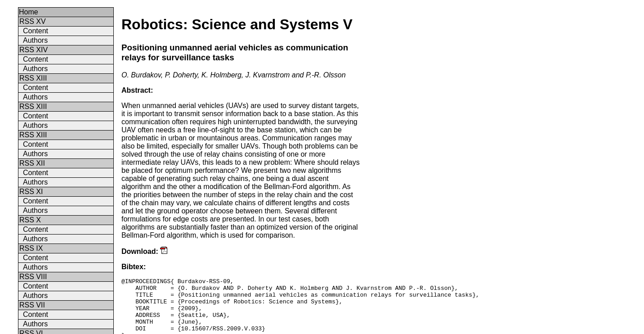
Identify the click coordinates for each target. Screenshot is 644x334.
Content (36, 31)
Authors (35, 40)
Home (29, 12)
